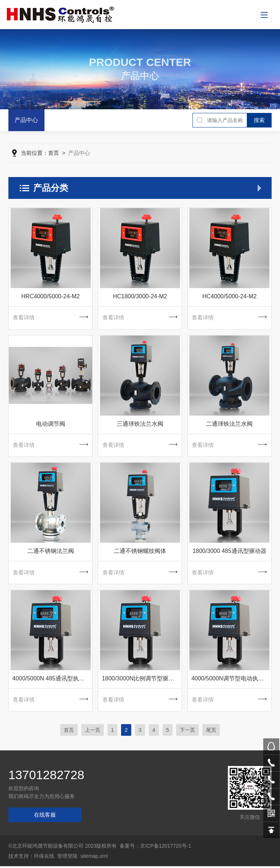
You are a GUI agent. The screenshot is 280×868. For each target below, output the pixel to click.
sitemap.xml (94, 858)
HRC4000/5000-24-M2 (50, 297)
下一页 (187, 732)
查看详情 (50, 318)
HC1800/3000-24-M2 (140, 297)
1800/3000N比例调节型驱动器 (141, 680)
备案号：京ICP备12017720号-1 (155, 848)
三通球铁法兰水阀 (140, 425)
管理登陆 (67, 858)
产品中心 (26, 120)
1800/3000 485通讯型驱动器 (230, 552)
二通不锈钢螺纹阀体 (140, 552)
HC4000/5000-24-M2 (230, 297)
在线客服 (45, 816)
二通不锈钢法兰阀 (51, 552)
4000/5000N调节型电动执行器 (231, 680)
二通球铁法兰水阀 (229, 425)
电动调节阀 (51, 425)
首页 (54, 153)
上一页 (93, 732)
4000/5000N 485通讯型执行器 (51, 680)
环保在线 (44, 858)
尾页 (211, 732)
